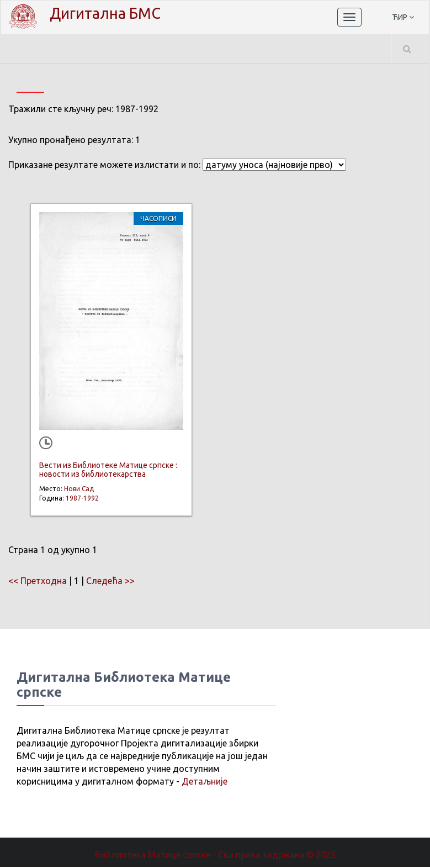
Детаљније (205, 782)
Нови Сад (79, 490)
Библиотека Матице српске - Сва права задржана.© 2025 (215, 856)
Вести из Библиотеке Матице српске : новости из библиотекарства (108, 470)
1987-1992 (82, 499)
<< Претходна (38, 582)
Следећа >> (110, 582)
